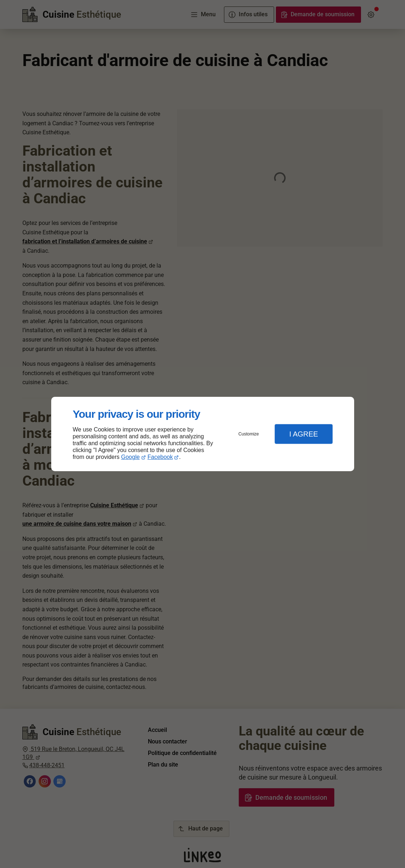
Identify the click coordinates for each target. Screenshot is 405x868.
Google (131, 457)
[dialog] (203, 434)
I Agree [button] (304, 434)
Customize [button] (249, 434)
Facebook (160, 457)
